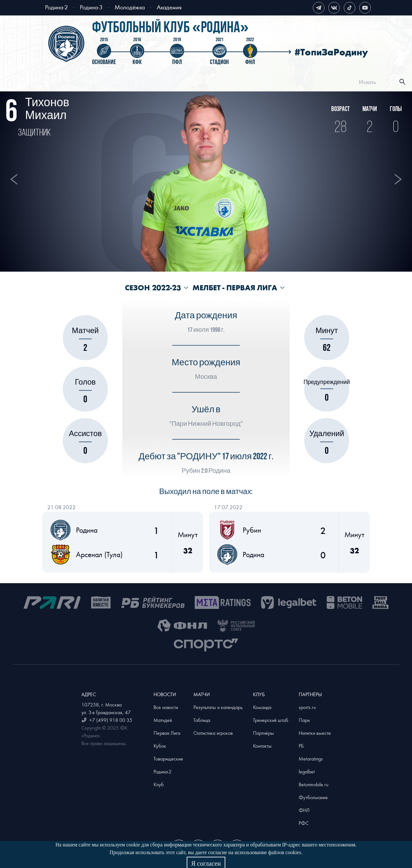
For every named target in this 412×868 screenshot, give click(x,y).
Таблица (202, 720)
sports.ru (307, 707)
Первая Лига (167, 733)
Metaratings (311, 759)
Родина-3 (91, 7)
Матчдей (163, 720)
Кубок (160, 746)
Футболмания (313, 797)
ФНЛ (304, 810)
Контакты (262, 746)
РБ (301, 746)
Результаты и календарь (218, 707)
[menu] (214, 82)
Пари (304, 720)
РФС (304, 823)
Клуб (159, 784)
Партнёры (263, 733)
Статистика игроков (213, 733)
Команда (262, 707)
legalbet (307, 771)
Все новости (166, 707)
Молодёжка (130, 7)
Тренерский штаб (271, 720)
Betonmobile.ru (314, 784)
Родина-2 (56, 7)
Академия (169, 7)
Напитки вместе (315, 733)
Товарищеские (168, 759)
